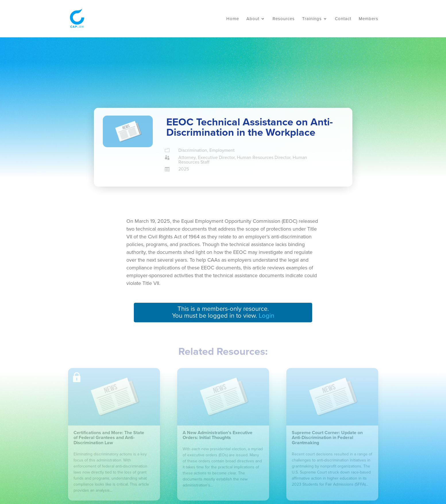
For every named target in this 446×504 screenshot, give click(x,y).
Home (233, 19)
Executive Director (216, 158)
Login (267, 316)
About (253, 19)
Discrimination (193, 150)
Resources (284, 19)
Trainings (312, 19)
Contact (343, 19)
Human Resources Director (264, 158)
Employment (222, 150)
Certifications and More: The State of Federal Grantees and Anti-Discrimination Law (109, 438)
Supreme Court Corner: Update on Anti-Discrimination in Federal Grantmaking (327, 438)
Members (368, 19)
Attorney (187, 158)
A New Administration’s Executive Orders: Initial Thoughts (218, 435)
